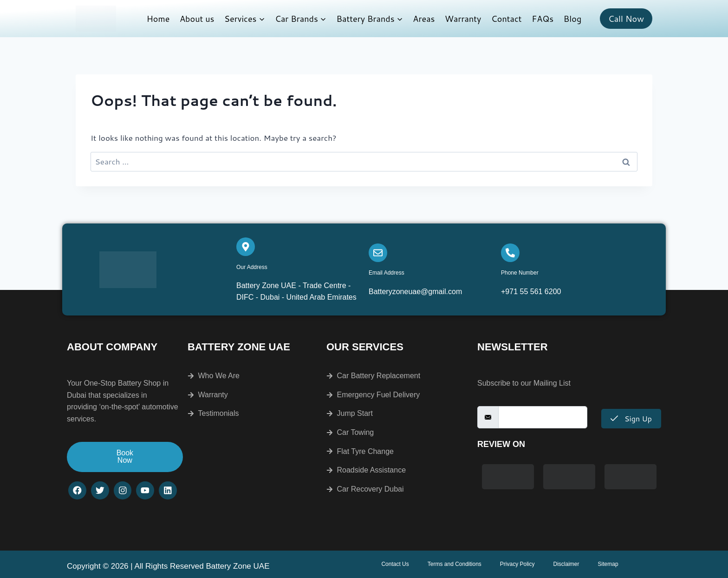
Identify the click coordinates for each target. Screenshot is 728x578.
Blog (572, 19)
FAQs (543, 19)
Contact (507, 19)
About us (197, 19)
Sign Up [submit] (631, 418)
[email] (543, 417)
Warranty (463, 19)
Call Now (626, 19)
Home (158, 19)
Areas (424, 19)
